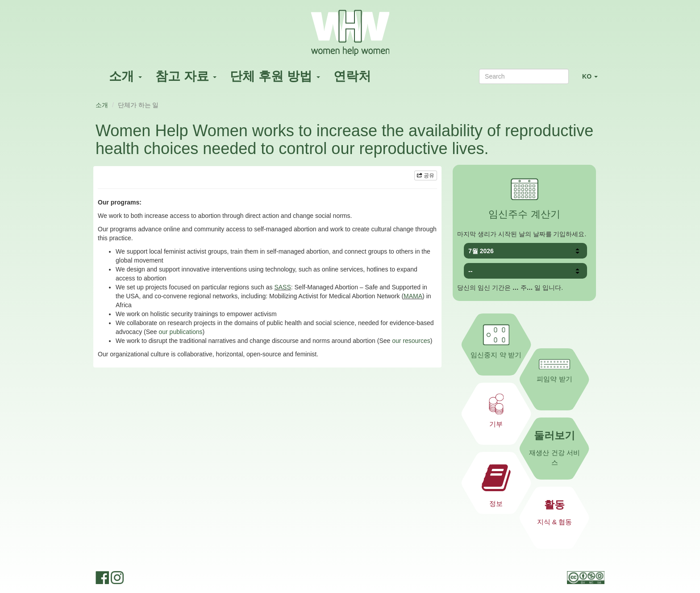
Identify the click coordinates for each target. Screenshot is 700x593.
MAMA (413, 296)
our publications (181, 332)
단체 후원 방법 (275, 76)
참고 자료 (186, 76)
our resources (411, 341)
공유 (426, 175)
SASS (282, 287)
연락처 (352, 76)
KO (593, 80)
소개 (125, 76)
